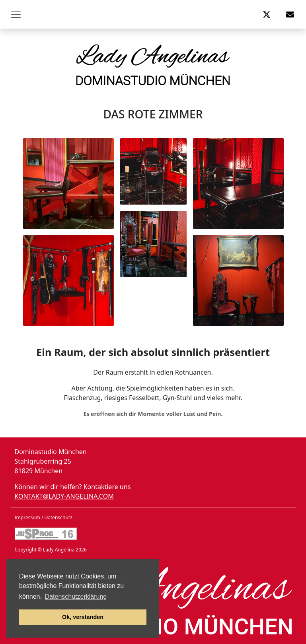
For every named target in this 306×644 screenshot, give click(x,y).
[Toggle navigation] (16, 14)
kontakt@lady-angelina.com (64, 496)
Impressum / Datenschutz (44, 517)
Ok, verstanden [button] (83, 617)
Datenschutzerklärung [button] (76, 597)
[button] (267, 14)
